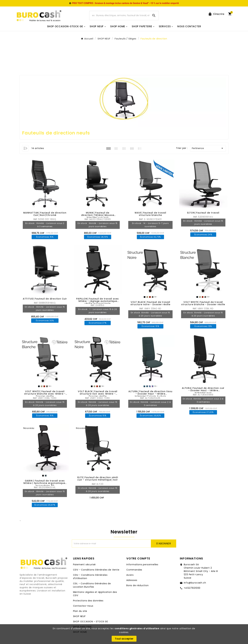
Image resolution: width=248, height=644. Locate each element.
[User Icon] (216, 14)
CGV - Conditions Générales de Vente (96, 570)
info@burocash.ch (195, 583)
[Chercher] (119, 16)
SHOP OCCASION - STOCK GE (91, 622)
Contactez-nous (83, 606)
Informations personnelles (142, 564)
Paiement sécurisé (84, 564)
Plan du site (80, 611)
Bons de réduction (138, 585)
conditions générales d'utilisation (137, 628)
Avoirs (130, 575)
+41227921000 (192, 588)
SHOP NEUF (79, 616)
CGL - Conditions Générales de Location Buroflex (92, 585)
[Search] (154, 16)
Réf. (36, 219)
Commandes (134, 570)
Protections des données (88, 601)
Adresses (132, 580)
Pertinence (208, 148)
